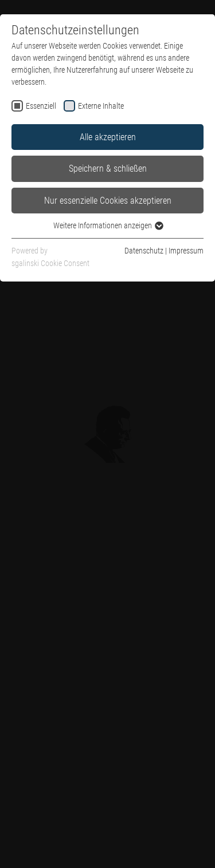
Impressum (186, 251)
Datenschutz (144, 251)
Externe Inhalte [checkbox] (101, 106)
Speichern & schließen (108, 169)
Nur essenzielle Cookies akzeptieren (108, 201)
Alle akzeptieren (108, 137)
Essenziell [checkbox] (41, 106)
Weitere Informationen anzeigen (108, 225)
